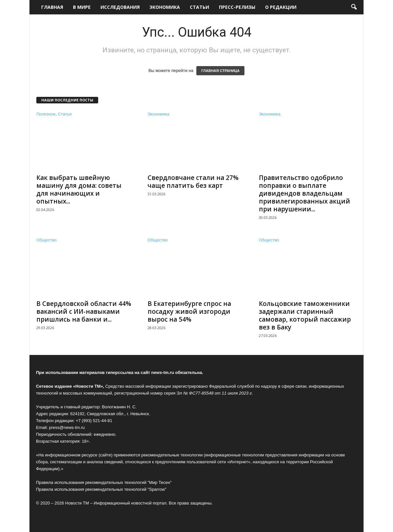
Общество (46, 240)
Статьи (199, 7)
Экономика (165, 7)
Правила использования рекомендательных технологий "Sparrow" (101, 489)
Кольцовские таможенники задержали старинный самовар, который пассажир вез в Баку (305, 315)
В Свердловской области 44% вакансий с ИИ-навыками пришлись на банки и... (84, 311)
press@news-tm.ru (67, 427)
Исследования (120, 7)
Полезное (46, 114)
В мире (82, 7)
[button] (354, 7)
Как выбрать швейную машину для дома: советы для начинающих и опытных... (79, 189)
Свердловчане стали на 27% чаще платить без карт (193, 182)
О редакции (281, 7)
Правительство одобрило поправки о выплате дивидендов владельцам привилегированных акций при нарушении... (304, 193)
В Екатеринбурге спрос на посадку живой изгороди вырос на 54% (189, 311)
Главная (52, 7)
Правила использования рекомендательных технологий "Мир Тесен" (104, 482)
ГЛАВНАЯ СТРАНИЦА (220, 71)
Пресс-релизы (237, 7)
